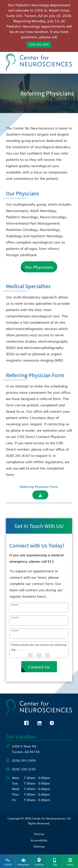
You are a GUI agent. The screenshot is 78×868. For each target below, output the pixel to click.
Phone (15, 630)
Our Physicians (39, 267)
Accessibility (39, 840)
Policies (39, 834)
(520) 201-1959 (39, 45)
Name (15, 605)
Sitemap (39, 846)
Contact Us (39, 667)
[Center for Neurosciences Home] (39, 62)
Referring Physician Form (39, 486)
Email (15, 617)
